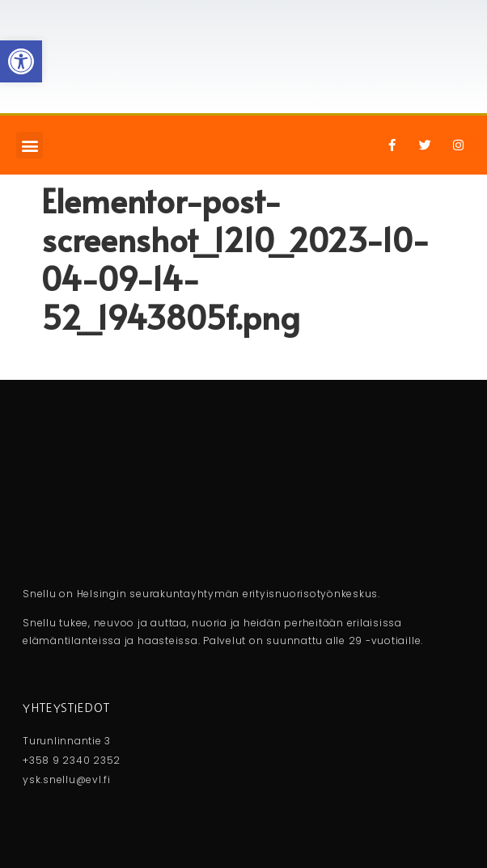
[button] (30, 145)
